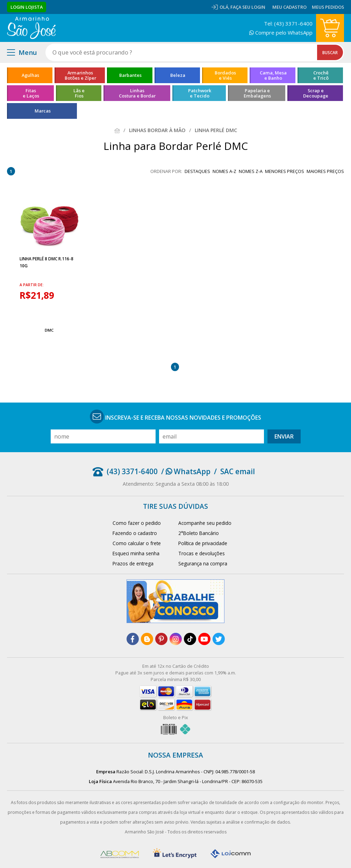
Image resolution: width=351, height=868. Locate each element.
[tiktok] (190, 639)
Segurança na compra (203, 563)
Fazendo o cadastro (135, 533)
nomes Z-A (251, 171)
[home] (31, 28)
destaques (197, 171)
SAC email (238, 471)
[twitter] (219, 639)
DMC (49, 330)
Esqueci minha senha (136, 553)
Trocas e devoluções (202, 553)
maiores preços (325, 171)
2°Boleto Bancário (199, 533)
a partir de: (32, 285)
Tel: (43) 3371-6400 (288, 23)
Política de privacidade (203, 543)
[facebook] (133, 639)
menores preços (285, 171)
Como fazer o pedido (137, 523)
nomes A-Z (224, 171)
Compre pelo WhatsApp (281, 32)
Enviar (284, 436)
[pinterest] (161, 639)
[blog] (147, 639)
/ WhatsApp (186, 471)
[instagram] (176, 639)
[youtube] (204, 639)
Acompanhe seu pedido (205, 523)
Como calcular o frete (137, 543)
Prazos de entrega (133, 563)
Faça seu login (248, 7)
